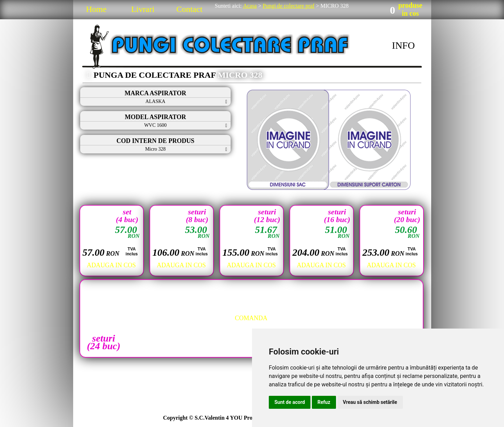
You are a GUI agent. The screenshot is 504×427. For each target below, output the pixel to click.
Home (96, 9)
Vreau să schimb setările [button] (370, 402)
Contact (190, 9)
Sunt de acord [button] (290, 402)
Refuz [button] (324, 402)
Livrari (143, 9)
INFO (403, 45)
